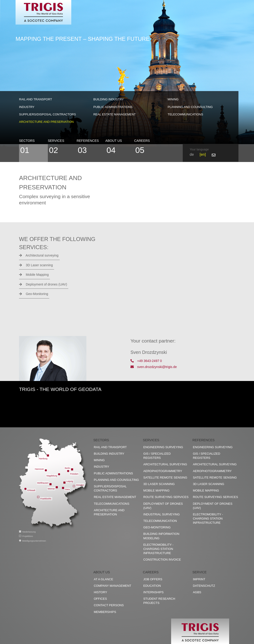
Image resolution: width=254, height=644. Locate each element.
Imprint (199, 579)
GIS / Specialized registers (157, 456)
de (192, 154)
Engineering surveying (163, 447)
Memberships (105, 612)
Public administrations (113, 107)
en (203, 154)
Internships (153, 592)
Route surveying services (166, 497)
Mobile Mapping (34, 275)
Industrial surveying (161, 514)
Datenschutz (204, 586)
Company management (112, 586)
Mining (173, 99)
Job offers (153, 579)
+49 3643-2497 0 (146, 361)
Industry (27, 107)
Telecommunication (160, 521)
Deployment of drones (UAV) (43, 284)
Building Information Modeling (161, 536)
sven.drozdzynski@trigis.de (154, 367)
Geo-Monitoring (34, 294)
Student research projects (159, 601)
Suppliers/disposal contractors (47, 114)
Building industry (109, 99)
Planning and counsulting (190, 107)
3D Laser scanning (36, 265)
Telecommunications (185, 114)
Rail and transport (36, 99)
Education (152, 586)
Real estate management (115, 114)
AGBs (197, 592)
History (100, 592)
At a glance (103, 579)
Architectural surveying (39, 255)
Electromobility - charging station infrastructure (158, 549)
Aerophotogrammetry (163, 471)
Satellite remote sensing (165, 477)
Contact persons (109, 605)
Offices (100, 599)
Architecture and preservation (46, 122)
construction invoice (162, 560)
